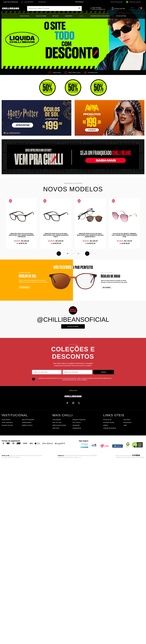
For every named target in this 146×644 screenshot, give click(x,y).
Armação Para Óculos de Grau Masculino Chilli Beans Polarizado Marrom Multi (90, 235)
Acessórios (69, 16)
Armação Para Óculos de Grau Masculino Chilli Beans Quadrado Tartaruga (22, 235)
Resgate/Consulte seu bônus (100, 16)
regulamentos (77, 428)
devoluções (76, 425)
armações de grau (109, 422)
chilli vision (56, 428)
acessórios (127, 420)
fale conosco (77, 422)
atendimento (42, 2)
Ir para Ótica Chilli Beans (11, 2)
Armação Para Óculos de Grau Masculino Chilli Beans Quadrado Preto (56, 235)
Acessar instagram (73, 326)
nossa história (6, 420)
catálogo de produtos (110, 428)
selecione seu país (133, 2)
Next (87, 254)
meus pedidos (57, 420)
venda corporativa (7, 422)
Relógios (56, 16)
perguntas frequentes (79, 420)
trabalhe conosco (27, 425)
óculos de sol (107, 420)
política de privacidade (59, 425)
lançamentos (127, 422)
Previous (59, 254)
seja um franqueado (117, 2)
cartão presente (27, 422)
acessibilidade (29, 2)
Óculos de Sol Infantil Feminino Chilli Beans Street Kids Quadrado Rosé (125, 235)
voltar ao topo (73, 390)
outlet (125, 425)
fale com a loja (57, 422)
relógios (106, 425)
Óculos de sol (25, 16)
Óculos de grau (41, 16)
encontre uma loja (7, 425)
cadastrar (104, 372)
